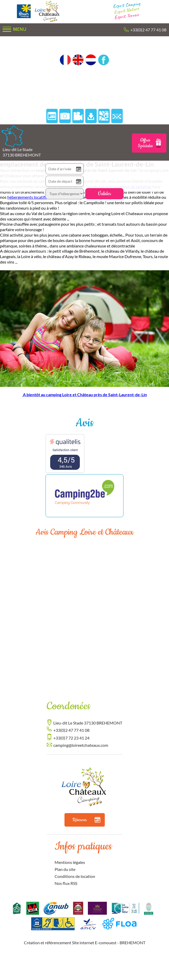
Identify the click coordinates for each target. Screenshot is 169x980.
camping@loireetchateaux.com (81, 745)
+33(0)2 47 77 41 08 (148, 30)
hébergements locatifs (27, 197)
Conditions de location (75, 876)
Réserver (86, 820)
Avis (84, 423)
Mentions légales (70, 862)
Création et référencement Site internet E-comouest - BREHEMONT (85, 943)
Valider (104, 194)
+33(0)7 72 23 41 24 (71, 738)
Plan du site (65, 869)
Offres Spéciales (150, 143)
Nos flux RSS (66, 883)
